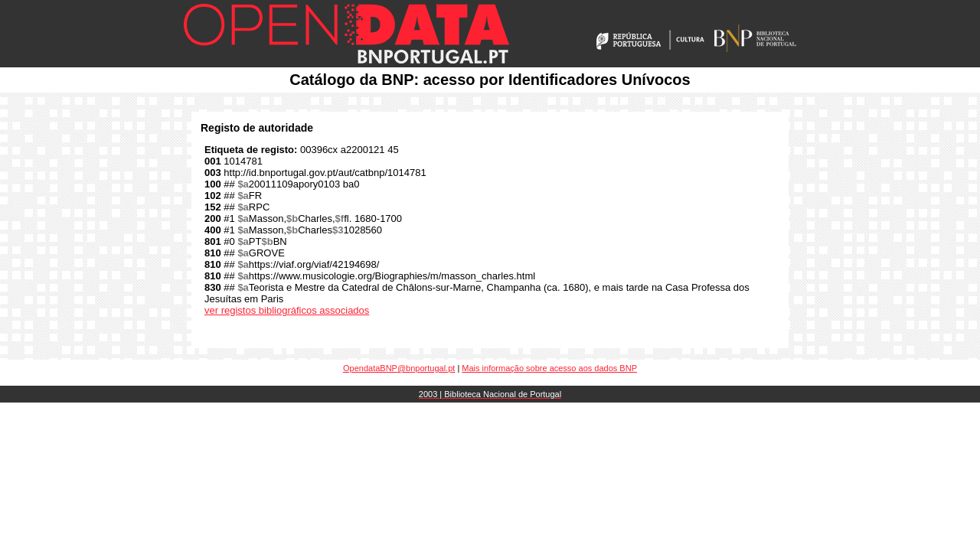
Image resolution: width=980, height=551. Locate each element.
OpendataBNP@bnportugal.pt (399, 368)
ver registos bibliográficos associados (287, 310)
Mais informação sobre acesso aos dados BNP (549, 368)
